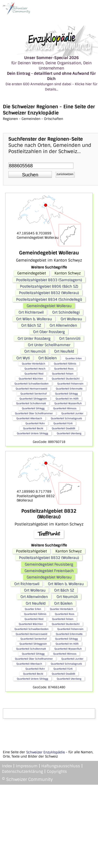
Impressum (27, 766)
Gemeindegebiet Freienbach (49, 571)
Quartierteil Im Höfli (67, 399)
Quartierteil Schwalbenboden (31, 384)
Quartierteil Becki (33, 428)
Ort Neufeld (64, 351)
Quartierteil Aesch (35, 369)
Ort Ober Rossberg (49, 332)
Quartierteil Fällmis (65, 364)
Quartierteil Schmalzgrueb (66, 418)
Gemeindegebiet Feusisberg (49, 564)
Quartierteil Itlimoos (65, 408)
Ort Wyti (23, 358)
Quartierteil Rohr (35, 423)
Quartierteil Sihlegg (66, 394)
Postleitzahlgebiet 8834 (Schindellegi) (49, 299)
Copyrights (57, 771)
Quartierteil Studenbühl (65, 379)
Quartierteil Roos (64, 369)
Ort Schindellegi (66, 312)
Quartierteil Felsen (63, 374)
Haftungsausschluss (61, 766)
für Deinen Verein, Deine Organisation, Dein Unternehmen (52, 73)
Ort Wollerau (71, 319)
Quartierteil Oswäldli (63, 428)
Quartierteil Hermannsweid (31, 389)
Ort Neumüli (35, 351)
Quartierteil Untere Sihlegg (32, 433)
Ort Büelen (47, 358)
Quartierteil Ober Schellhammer (34, 413)
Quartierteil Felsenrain (70, 384)
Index (7, 766)
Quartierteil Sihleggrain (33, 399)
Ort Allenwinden (63, 325)
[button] (30, 174)
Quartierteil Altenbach (29, 418)
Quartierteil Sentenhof (33, 394)
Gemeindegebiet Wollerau (49, 306)
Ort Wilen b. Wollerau (34, 319)
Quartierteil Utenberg (69, 433)
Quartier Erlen (73, 358)
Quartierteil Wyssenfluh (68, 403)
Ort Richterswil (31, 312)
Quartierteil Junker (72, 413)
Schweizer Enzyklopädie (45, 752)
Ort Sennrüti (70, 338)
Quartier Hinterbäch (33, 364)
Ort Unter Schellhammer (49, 345)
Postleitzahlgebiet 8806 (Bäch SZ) (49, 286)
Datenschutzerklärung (22, 771)
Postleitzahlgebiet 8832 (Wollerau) (49, 293)
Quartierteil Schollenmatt (31, 403)
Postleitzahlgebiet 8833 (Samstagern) (49, 280)
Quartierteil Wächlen (31, 379)
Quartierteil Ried (34, 374)
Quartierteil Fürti (63, 423)
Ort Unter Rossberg (34, 338)
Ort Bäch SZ (31, 325)
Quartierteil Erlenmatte (69, 389)
